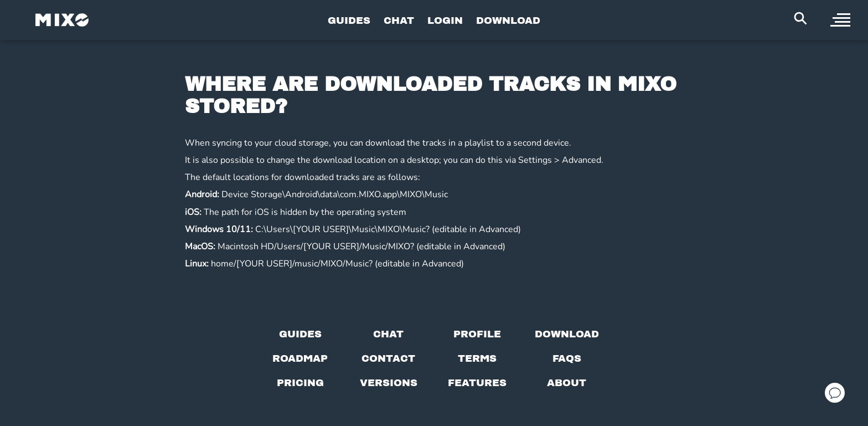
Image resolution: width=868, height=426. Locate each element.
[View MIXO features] (477, 383)
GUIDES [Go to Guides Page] (349, 20)
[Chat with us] (388, 334)
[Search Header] (800, 18)
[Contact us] (388, 358)
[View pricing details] (300, 383)
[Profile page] (477, 334)
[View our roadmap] (300, 358)
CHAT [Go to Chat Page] (399, 20)
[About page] (567, 383)
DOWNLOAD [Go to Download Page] (508, 20)
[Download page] (567, 334)
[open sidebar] (840, 20)
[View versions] (389, 383)
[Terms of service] (477, 358)
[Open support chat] (835, 393)
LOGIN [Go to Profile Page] (445, 20)
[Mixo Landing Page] (62, 20)
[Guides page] (300, 334)
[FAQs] (567, 358)
